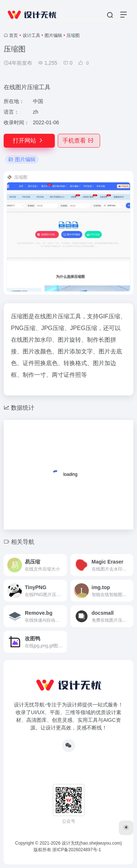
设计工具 (31, 35)
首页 (14, 35)
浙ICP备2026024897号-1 (77, 850)
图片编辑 (53, 35)
